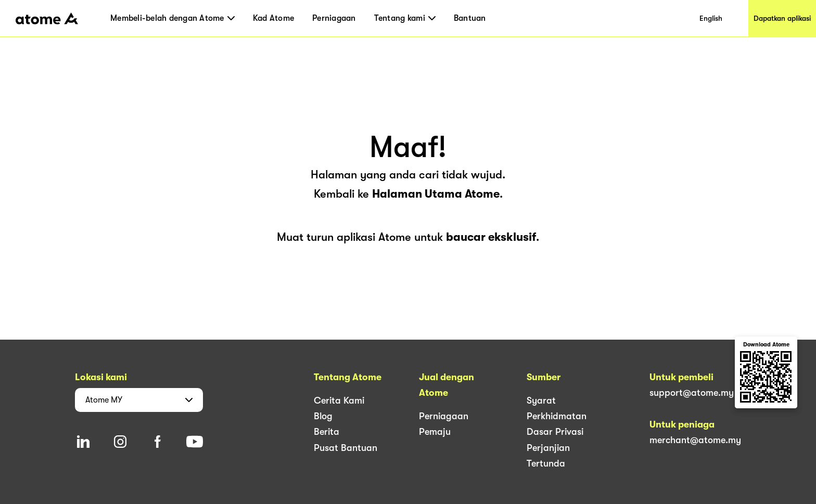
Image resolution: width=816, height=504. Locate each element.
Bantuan (470, 18)
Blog (323, 416)
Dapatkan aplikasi (782, 18)
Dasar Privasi (555, 432)
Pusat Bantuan (346, 448)
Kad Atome (273, 18)
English (711, 18)
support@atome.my (692, 393)
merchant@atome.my (695, 440)
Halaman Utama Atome (436, 194)
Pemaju (435, 432)
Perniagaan (334, 18)
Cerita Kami (339, 400)
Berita (327, 432)
